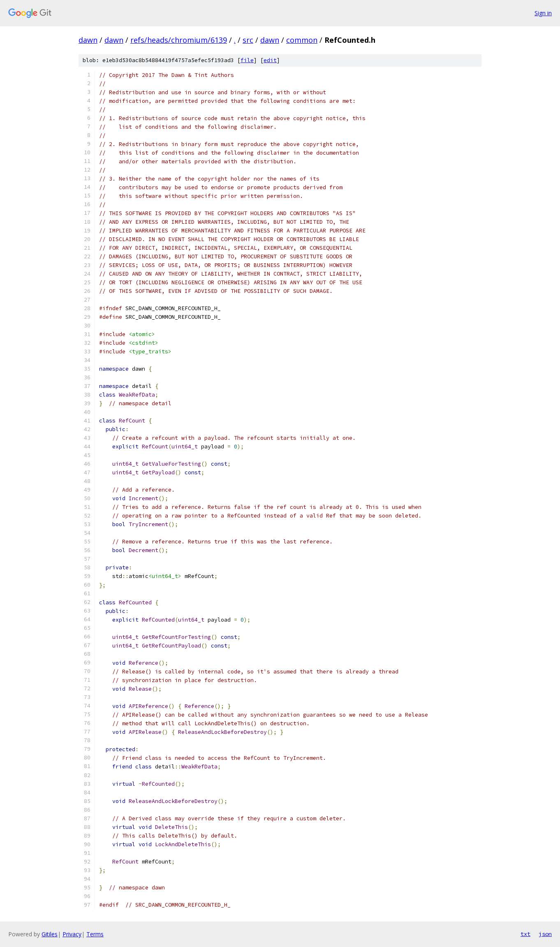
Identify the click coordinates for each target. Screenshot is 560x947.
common (302, 40)
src (248, 40)
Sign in (543, 13)
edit (270, 60)
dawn (88, 40)
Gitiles (50, 934)
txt (525, 934)
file (247, 60)
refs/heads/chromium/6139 (179, 40)
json (545, 934)
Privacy (72, 934)
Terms (95, 934)
